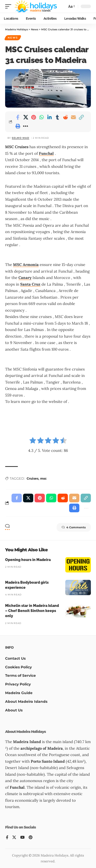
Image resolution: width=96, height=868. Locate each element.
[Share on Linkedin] (49, 117)
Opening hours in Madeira (28, 560)
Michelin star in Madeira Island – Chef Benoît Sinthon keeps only (32, 611)
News (13, 38)
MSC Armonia (26, 265)
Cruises (33, 478)
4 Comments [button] (74, 527)
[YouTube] (22, 838)
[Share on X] (26, 117)
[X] (14, 838)
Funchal (46, 153)
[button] (9, 6)
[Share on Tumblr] (57, 117)
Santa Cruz (30, 284)
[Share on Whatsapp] (41, 117)
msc (43, 478)
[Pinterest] (31, 838)
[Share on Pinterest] (34, 117)
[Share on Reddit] (65, 117)
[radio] (33, 441)
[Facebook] (7, 838)
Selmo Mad (20, 138)
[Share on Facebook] (18, 117)
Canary (25, 278)
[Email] (73, 117)
